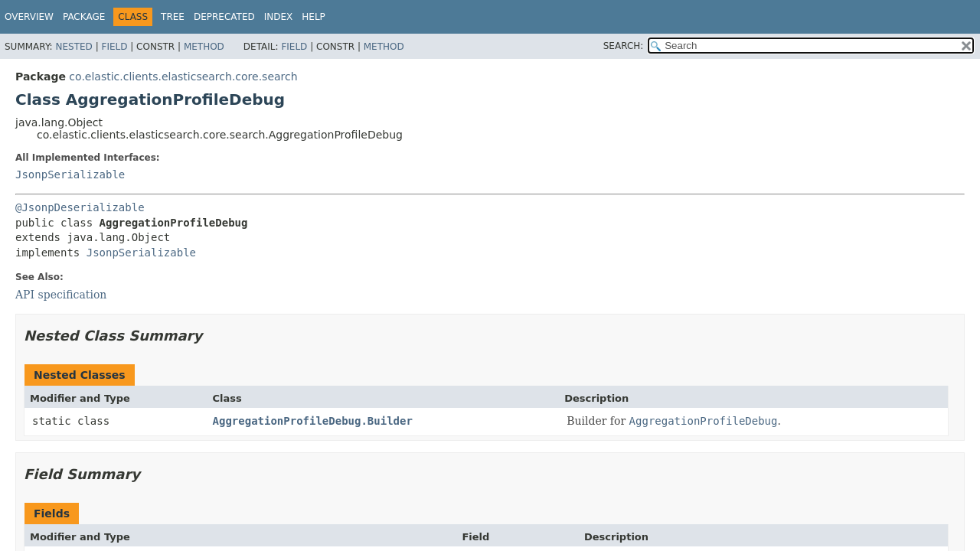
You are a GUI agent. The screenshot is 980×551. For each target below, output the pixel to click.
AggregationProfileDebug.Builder (313, 421)
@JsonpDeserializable (80, 207)
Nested (73, 47)
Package (84, 17)
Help (314, 17)
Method (204, 47)
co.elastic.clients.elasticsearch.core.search (183, 77)
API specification (61, 295)
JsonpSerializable (70, 174)
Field (114, 47)
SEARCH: (624, 46)
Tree (173, 17)
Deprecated (224, 17)
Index (279, 17)
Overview (29, 17)
